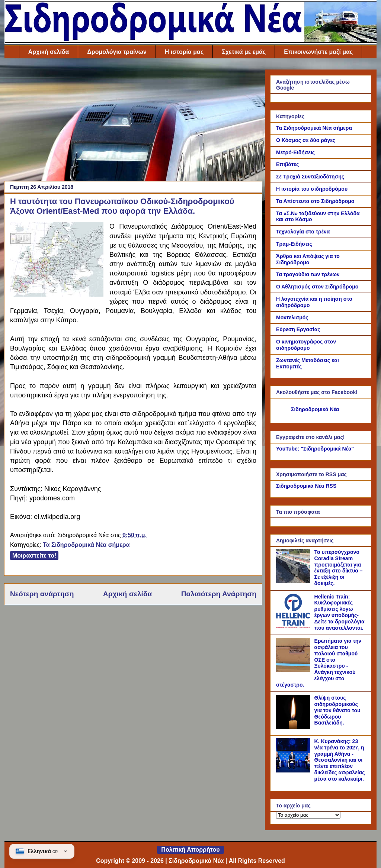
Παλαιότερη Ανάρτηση (219, 594)
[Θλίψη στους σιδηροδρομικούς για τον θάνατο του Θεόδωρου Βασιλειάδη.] (294, 727)
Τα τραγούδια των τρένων (308, 274)
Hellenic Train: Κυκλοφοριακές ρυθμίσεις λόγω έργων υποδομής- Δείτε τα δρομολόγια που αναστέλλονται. (340, 612)
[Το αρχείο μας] (308, 815)
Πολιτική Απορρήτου (190, 850)
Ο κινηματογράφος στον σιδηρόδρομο (306, 345)
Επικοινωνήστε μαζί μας (318, 52)
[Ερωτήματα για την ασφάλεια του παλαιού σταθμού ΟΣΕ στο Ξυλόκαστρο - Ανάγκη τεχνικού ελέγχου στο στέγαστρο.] (294, 670)
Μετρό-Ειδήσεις (295, 152)
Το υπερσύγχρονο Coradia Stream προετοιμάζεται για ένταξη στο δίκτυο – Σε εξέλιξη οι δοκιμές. (339, 568)
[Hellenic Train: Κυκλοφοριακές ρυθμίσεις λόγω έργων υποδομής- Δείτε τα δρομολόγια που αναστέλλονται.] (294, 626)
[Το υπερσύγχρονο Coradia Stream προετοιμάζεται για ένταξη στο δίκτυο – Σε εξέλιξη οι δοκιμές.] (294, 581)
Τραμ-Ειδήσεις (294, 244)
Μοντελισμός (292, 317)
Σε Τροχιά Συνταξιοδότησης (310, 177)
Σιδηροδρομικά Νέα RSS (306, 486)
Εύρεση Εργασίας (298, 329)
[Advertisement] (133, 122)
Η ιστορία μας (184, 52)
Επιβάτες (287, 164)
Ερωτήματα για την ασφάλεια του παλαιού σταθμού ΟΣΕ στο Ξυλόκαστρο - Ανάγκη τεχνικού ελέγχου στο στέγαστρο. (319, 663)
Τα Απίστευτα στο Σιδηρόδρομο (315, 201)
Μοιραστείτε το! (34, 556)
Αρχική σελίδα (49, 52)
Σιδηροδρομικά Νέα (315, 409)
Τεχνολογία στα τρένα (303, 232)
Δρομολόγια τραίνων (117, 52)
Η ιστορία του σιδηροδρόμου (312, 189)
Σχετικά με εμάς (244, 52)
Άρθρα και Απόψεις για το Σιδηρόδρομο (308, 259)
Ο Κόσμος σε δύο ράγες (306, 140)
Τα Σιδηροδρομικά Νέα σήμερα (86, 545)
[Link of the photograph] (57, 260)
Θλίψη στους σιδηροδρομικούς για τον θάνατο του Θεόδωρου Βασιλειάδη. (337, 710)
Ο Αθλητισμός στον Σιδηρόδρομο (317, 287)
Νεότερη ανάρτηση (42, 594)
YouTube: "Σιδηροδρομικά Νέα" (315, 449)
